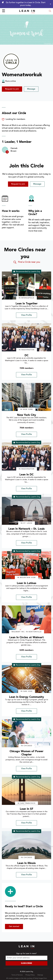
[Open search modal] (50, 11)
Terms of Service (17, 975)
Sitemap (40, 975)
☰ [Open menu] (4, 11)
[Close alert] (50, 4)
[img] (26, 286)
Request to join (12, 89)
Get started (14, 927)
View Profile (26, 315)
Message (31, 89)
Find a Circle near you (27, 262)
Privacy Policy (30, 975)
